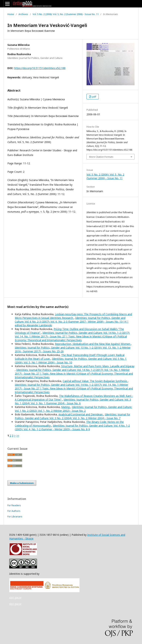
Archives (23, 14)
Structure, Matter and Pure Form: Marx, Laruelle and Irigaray (98, 366)
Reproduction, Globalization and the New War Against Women (93, 344)
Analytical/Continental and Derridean (81, 414)
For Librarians (15, 516)
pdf (94, 97)
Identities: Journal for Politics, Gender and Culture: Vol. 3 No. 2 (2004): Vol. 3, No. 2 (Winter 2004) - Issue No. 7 (72, 416)
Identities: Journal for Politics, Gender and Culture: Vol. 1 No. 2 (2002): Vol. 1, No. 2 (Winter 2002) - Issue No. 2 (73, 409)
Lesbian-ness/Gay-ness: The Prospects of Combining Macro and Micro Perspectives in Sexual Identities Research (73, 316)
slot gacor (15, 597)
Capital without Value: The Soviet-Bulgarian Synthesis (95, 381)
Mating (66, 407)
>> (18, 436)
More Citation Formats (101, 157)
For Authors (14, 511)
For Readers (14, 505)
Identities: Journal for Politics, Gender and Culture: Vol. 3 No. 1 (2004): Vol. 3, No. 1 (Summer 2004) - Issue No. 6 (73, 401)
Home (11, 14)
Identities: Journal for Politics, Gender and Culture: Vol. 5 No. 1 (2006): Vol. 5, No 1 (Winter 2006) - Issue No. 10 (71, 361)
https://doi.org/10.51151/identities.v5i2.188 (40, 68)
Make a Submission (22, 483)
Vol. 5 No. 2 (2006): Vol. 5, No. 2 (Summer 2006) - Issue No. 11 (66, 14)
